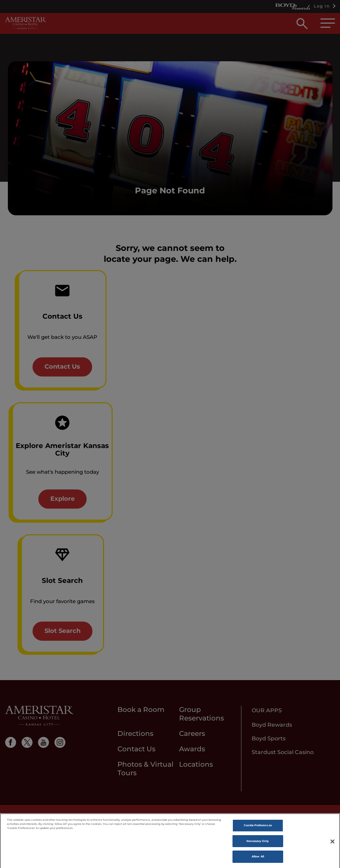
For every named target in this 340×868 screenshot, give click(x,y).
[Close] (332, 845)
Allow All (258, 860)
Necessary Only (258, 844)
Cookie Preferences (258, 829)
